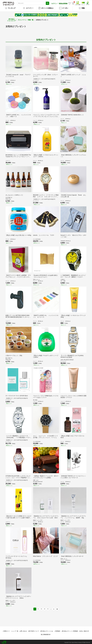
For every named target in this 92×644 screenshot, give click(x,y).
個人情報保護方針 (46, 633)
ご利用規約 (57, 630)
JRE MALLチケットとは (47, 630)
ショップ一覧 (15, 630)
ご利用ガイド (6, 630)
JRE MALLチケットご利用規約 (70, 630)
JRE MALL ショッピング (11, 19)
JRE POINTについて (33, 630)
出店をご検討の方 (84, 630)
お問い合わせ (23, 630)
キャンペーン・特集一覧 (26, 19)
